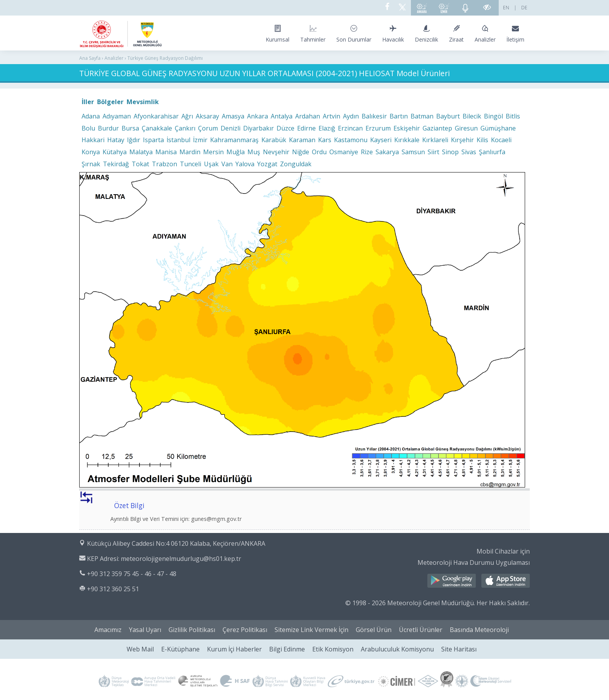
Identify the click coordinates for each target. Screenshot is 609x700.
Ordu (319, 152)
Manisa (166, 152)
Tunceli (191, 164)
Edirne (306, 128)
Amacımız (108, 630)
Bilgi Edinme (287, 649)
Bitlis (513, 116)
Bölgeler (110, 102)
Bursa (130, 128)
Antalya (282, 116)
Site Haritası (459, 649)
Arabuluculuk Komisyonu (397, 649)
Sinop (450, 152)
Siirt (433, 152)
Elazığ (327, 128)
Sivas (469, 152)
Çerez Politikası (245, 630)
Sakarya (387, 152)
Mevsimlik (143, 102)
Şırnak (91, 164)
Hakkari (93, 140)
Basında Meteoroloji (479, 630)
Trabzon (164, 164)
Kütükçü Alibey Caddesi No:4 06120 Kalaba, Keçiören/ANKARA (176, 543)
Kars (325, 140)
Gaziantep (437, 128)
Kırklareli (435, 140)
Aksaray (207, 116)
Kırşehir (462, 140)
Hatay (116, 140)
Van (227, 164)
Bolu (88, 128)
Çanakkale (157, 128)
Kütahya (115, 152)
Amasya (233, 116)
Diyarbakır (258, 128)
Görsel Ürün (374, 630)
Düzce (285, 128)
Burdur (108, 128)
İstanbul (178, 140)
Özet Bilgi (129, 506)
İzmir (200, 140)
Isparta (153, 140)
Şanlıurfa (492, 152)
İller (88, 102)
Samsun (413, 152)
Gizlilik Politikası (192, 630)
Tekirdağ (116, 164)
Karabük (274, 140)
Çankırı (185, 128)
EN (506, 8)
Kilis (482, 140)
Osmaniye (344, 152)
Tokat (140, 164)
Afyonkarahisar (156, 116)
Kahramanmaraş (234, 140)
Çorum (208, 128)
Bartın (399, 116)
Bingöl (493, 116)
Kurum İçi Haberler (234, 649)
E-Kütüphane (180, 649)
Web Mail (140, 649)
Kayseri (381, 140)
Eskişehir (407, 128)
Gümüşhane (498, 128)
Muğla (236, 152)
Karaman (302, 140)
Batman (422, 116)
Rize (367, 152)
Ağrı (187, 116)
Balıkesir (374, 116)
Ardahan (308, 116)
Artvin (331, 116)
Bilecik (472, 116)
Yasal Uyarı (145, 630)
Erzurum (378, 128)
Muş (254, 152)
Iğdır (134, 140)
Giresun (466, 128)
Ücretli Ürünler (421, 630)
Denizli (231, 128)
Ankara (258, 116)
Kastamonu (351, 140)
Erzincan (350, 128)
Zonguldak (296, 164)
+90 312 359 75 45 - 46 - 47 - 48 (132, 574)
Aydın (351, 116)
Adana (91, 116)
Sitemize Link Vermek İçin (311, 630)
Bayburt (448, 116)
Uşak (211, 164)
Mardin (190, 152)
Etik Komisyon (333, 649)
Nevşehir (276, 152)
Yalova (245, 164)
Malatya (141, 152)
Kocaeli (501, 140)
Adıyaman (117, 116)
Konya (91, 152)
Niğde (301, 152)
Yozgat (267, 164)
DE (524, 8)
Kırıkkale (407, 140)
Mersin (213, 152)
